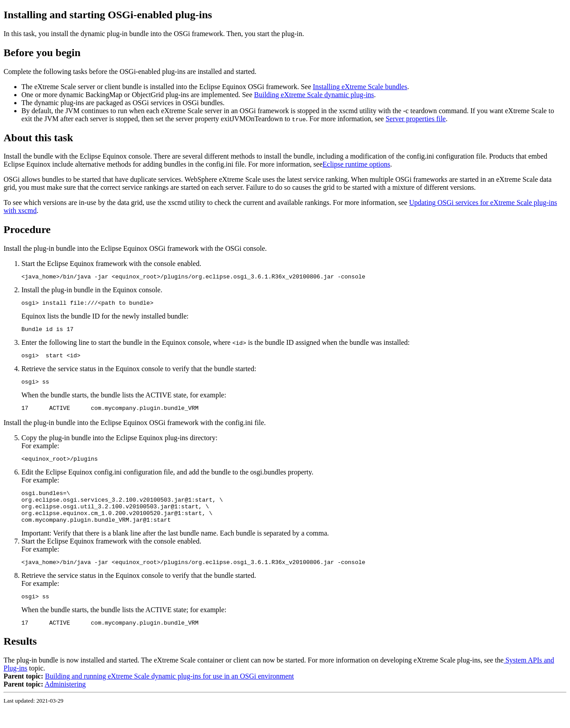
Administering (65, 704)
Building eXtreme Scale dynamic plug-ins (314, 95)
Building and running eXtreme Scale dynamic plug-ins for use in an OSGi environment (169, 696)
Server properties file (416, 119)
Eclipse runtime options (356, 164)
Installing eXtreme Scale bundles (360, 87)
